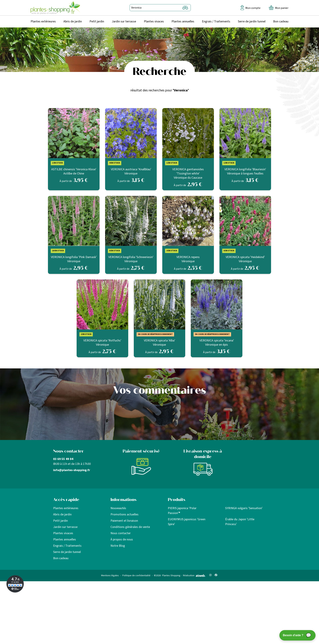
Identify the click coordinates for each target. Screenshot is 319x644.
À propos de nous (122, 539)
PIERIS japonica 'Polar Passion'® (182, 511)
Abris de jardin (73, 21)
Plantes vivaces (154, 21)
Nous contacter (121, 533)
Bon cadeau (281, 21)
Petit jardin (97, 21)
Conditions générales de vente (130, 527)
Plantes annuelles (183, 21)
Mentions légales (110, 576)
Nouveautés (118, 508)
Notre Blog (118, 546)
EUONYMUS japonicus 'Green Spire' (187, 522)
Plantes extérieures (43, 21)
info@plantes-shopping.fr (72, 470)
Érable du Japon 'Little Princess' (240, 522)
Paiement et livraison (124, 521)
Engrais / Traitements (216, 21)
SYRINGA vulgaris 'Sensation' (244, 508)
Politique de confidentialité (136, 576)
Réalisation (194, 576)
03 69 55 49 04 (63, 459)
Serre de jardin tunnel (252, 21)
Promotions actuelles (124, 514)
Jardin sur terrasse (124, 21)
